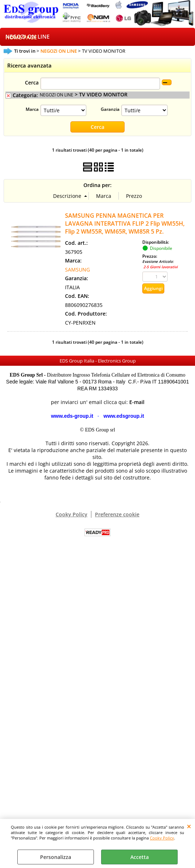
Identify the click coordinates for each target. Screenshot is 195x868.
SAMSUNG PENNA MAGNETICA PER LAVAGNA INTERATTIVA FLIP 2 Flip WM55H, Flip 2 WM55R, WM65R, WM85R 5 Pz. (125, 224)
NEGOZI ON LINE (27, 37)
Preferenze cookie (117, 515)
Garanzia (110, 109)
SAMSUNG (77, 270)
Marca (32, 109)
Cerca (32, 83)
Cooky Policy (162, 838)
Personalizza (56, 857)
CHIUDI (189, 826)
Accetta (140, 857)
